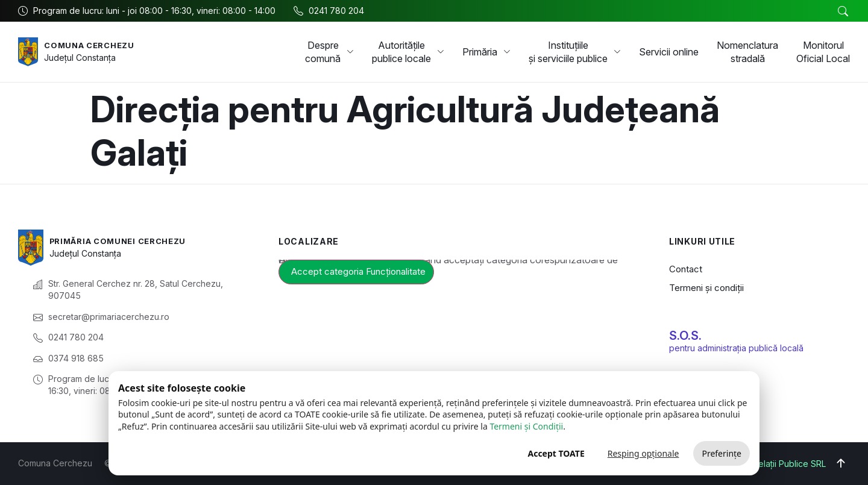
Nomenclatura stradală (747, 52)
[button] (843, 11)
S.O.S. (685, 336)
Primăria (486, 52)
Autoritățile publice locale (408, 52)
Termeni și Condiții (526, 426)
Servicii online (669, 52)
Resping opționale (643, 453)
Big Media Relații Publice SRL (768, 464)
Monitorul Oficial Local (823, 52)
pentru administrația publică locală (736, 348)
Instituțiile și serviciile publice (575, 52)
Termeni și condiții (706, 288)
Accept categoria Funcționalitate (358, 271)
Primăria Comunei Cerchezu (124, 241)
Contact (686, 269)
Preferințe (722, 453)
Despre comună (329, 52)
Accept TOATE (556, 453)
